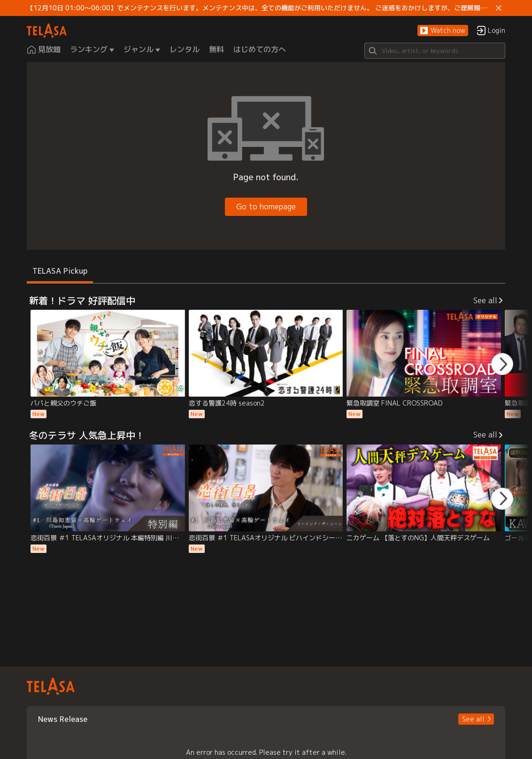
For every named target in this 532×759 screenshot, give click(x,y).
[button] (443, 31)
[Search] (435, 51)
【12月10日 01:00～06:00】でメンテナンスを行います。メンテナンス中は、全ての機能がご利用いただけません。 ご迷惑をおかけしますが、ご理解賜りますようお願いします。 (260, 8)
